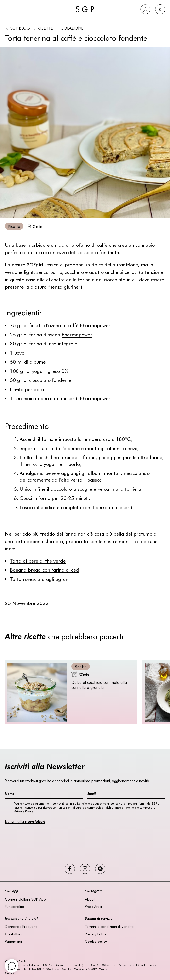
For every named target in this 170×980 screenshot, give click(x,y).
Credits (9, 973)
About (90, 899)
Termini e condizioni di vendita (109, 926)
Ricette (45, 28)
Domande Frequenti (21, 926)
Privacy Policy (96, 934)
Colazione (72, 28)
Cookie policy (96, 941)
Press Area (93, 906)
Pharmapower (95, 325)
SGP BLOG (20, 28)
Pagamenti (13, 941)
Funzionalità (15, 906)
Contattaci (13, 934)
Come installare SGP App (25, 899)
